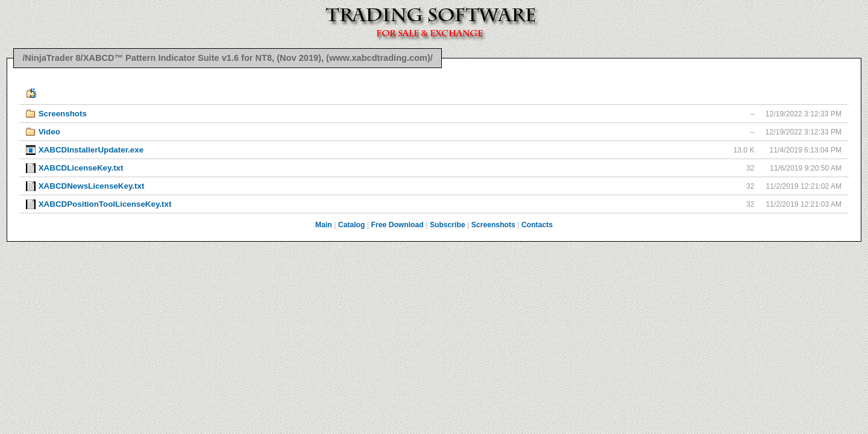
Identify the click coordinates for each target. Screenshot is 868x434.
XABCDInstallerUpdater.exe (91, 150)
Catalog (352, 225)
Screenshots (63, 114)
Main (324, 225)
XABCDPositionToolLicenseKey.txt (105, 204)
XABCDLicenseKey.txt (81, 168)
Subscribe (448, 225)
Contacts (537, 225)
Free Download (398, 225)
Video (49, 132)
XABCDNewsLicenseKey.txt (92, 186)
